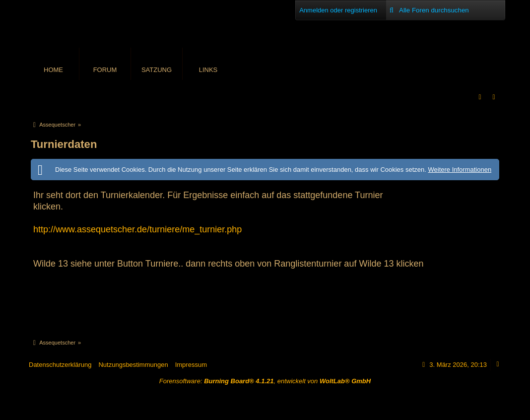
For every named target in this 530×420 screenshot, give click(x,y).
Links (208, 70)
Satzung (157, 70)
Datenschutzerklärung (60, 365)
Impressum (191, 365)
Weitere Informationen (460, 170)
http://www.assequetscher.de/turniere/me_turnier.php (137, 229)
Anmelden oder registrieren (338, 10)
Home (53, 70)
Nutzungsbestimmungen (133, 365)
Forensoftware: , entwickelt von (265, 381)
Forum (105, 70)
